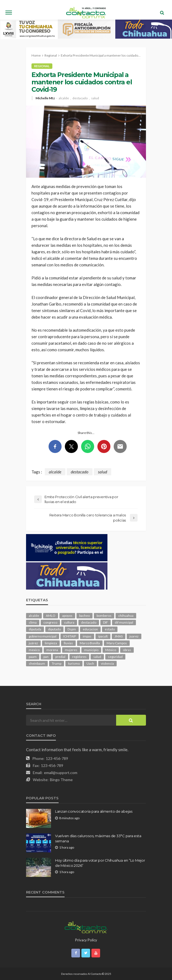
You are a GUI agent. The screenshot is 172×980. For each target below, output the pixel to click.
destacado (80, 98)
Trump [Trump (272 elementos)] (57, 663)
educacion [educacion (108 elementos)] (90, 629)
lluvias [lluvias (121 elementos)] (68, 643)
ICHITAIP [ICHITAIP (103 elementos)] (70, 636)
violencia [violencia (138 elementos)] (107, 663)
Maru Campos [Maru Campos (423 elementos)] (117, 643)
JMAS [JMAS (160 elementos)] (119, 636)
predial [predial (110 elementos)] (60, 657)
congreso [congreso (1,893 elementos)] (50, 622)
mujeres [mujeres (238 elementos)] (71, 650)
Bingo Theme (61, 780)
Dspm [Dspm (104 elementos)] (72, 629)
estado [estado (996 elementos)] (110, 629)
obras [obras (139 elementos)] (127, 650)
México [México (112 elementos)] (111, 650)
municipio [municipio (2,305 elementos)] (91, 650)
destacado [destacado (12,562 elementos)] (89, 622)
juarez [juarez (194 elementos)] (134, 636)
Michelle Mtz (45, 98)
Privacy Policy (86, 940)
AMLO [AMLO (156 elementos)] (51, 616)
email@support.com (61, 773)
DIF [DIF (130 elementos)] (106, 622)
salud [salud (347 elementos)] (97, 657)
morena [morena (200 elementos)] (52, 650)
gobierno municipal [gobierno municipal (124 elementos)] (43, 636)
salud (95, 98)
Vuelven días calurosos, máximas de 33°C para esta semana (98, 838)
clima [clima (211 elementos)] (33, 622)
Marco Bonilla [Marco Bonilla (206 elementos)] (90, 643)
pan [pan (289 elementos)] (46, 657)
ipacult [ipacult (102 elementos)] (103, 636)
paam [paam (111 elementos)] (33, 657)
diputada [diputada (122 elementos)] (35, 629)
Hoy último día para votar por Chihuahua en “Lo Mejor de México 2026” (100, 863)
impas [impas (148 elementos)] (87, 636)
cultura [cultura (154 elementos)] (69, 622)
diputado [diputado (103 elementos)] (54, 629)
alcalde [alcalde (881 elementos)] (34, 616)
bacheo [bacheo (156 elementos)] (85, 616)
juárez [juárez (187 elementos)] (33, 643)
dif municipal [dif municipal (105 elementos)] (124, 622)
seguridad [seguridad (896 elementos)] (115, 657)
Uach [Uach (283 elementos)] (90, 663)
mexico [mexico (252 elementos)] (34, 650)
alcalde (64, 98)
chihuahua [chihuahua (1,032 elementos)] (126, 616)
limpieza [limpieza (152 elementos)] (51, 643)
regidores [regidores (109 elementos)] (79, 657)
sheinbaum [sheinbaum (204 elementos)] (37, 663)
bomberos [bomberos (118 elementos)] (104, 616)
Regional (42, 66)
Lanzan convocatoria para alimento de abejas (94, 811)
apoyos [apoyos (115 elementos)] (67, 616)
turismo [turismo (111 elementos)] (74, 663)
